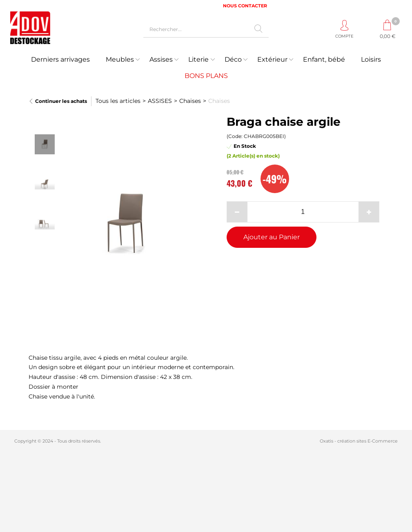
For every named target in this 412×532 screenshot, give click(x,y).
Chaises (190, 101)
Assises (161, 59)
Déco (233, 59)
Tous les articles (118, 101)
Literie (198, 59)
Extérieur (272, 59)
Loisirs (371, 59)
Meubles (120, 59)
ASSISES (160, 101)
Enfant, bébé (324, 59)
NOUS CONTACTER (245, 6)
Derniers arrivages (60, 59)
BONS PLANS (206, 76)
